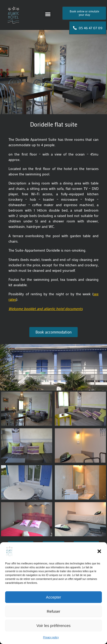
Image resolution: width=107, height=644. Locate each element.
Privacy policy (51, 637)
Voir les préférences (54, 626)
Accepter (53, 597)
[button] (99, 551)
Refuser (54, 611)
